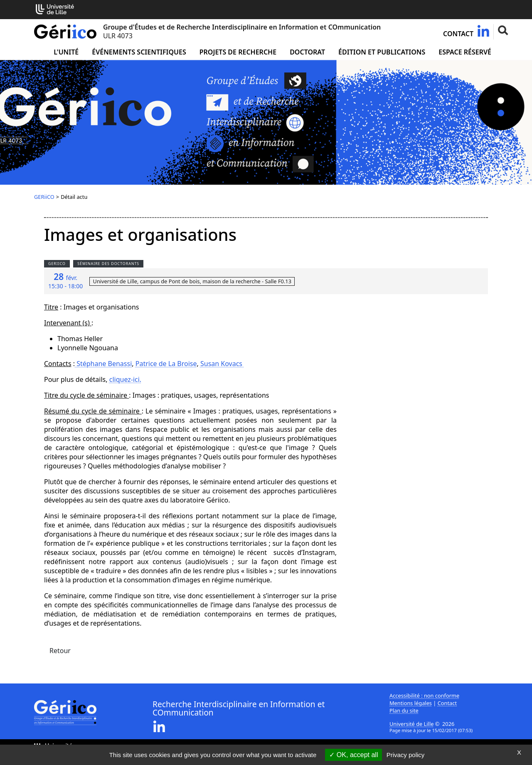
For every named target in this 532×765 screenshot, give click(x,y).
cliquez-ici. (125, 379)
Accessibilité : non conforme (424, 696)
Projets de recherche (238, 52)
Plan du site (404, 711)
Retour (60, 651)
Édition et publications (382, 52)
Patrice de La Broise (166, 364)
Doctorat (307, 52)
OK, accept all (353, 755)
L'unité (66, 52)
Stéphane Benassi (103, 364)
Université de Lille (411, 724)
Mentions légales (411, 703)
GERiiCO (44, 197)
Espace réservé (465, 52)
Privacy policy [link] (406, 755)
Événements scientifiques (139, 52)
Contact (458, 34)
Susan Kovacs (222, 364)
